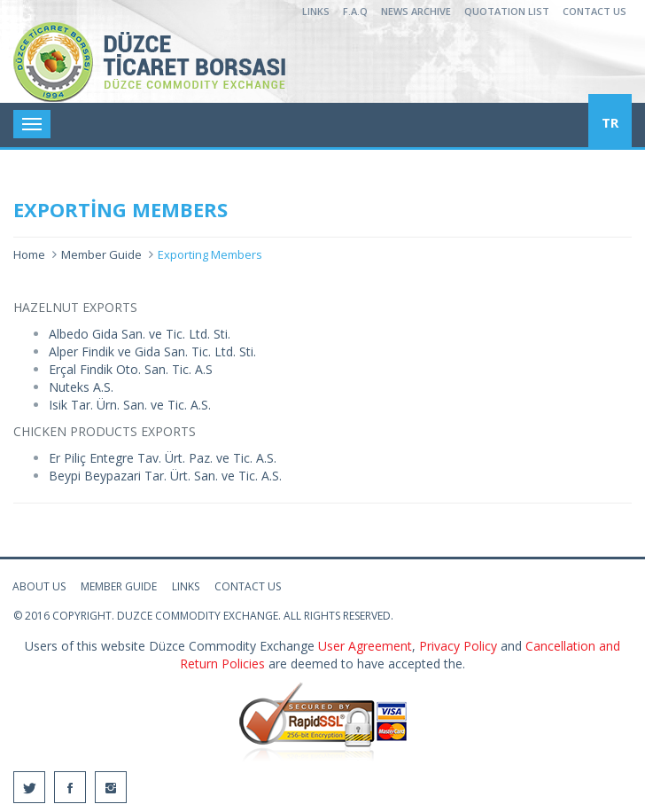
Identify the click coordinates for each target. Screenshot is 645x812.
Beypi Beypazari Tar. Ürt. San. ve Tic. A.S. (165, 476)
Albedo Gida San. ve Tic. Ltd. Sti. (140, 334)
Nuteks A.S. (83, 387)
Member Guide (101, 254)
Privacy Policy (460, 646)
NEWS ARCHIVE (416, 11)
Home (29, 254)
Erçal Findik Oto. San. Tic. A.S (131, 369)
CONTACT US (594, 11)
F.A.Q (355, 11)
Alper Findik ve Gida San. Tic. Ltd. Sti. (152, 351)
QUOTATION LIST (507, 11)
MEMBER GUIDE (119, 586)
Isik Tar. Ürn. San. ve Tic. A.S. (130, 405)
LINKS (316, 11)
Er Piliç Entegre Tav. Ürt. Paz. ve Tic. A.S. (163, 458)
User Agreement (365, 646)
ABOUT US (39, 586)
